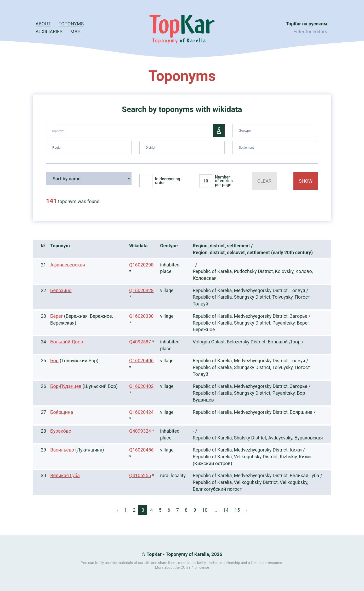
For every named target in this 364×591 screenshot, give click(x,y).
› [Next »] (246, 510)
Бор (54, 361)
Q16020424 (141, 412)
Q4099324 (140, 431)
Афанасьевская (68, 265)
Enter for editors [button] (310, 32)
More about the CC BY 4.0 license (182, 567)
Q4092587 (140, 342)
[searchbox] (276, 130)
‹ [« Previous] (118, 510)
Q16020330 (141, 316)
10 (205, 510)
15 (237, 510)
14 (226, 510)
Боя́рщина (62, 412)
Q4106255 (140, 475)
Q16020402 (141, 386)
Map (75, 32)
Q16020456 (141, 450)
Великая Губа (65, 475)
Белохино (61, 290)
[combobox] (275, 131)
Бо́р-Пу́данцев (66, 386)
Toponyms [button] (71, 24)
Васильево (62, 450)
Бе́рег (56, 316)
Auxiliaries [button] (49, 32)
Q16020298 (141, 265)
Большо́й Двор (67, 342)
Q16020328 (141, 290)
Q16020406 (141, 361)
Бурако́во (61, 431)
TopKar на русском (306, 24)
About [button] (43, 24)
